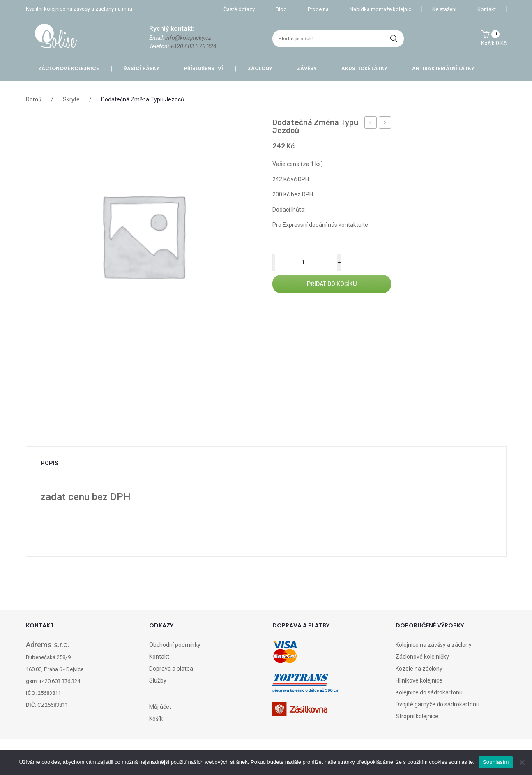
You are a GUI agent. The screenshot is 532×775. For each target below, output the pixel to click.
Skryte (71, 99)
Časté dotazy (239, 9)
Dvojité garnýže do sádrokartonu (438, 704)
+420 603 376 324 (193, 46)
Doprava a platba (171, 669)
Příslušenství (204, 68)
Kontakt (487, 9)
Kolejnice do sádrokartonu (429, 692)
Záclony (260, 68)
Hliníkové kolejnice (419, 680)
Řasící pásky (142, 68)
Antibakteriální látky (443, 68)
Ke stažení (444, 9)
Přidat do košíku (332, 284)
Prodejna (318, 9)
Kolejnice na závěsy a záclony (434, 645)
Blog (281, 9)
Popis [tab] (50, 463)
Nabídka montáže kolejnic (380, 9)
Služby (158, 680)
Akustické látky (364, 68)
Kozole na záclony (419, 669)
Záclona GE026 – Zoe (385, 124)
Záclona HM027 (371, 124)
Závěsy (307, 68)
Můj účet (160, 707)
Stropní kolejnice (417, 716)
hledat (394, 39)
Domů (34, 99)
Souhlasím (496, 762)
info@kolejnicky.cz (188, 38)
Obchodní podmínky (175, 645)
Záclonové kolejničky (422, 657)
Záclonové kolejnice (69, 68)
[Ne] (522, 762)
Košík (156, 719)
